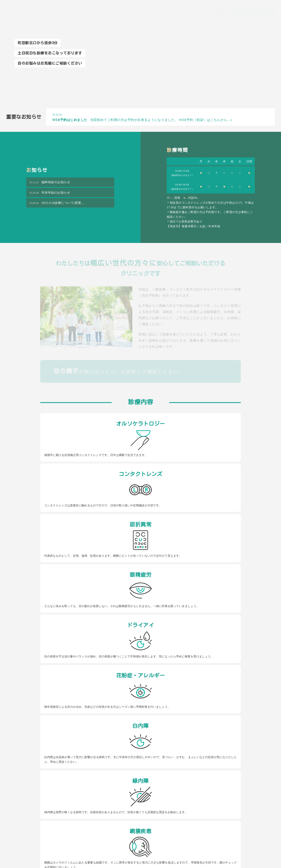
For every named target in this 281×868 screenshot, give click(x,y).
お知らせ (268, 22)
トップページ (72, 812)
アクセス (252, 22)
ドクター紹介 (213, 22)
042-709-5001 (74, 661)
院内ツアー (234, 22)
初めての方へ (174, 22)
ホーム (156, 22)
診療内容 (194, 22)
